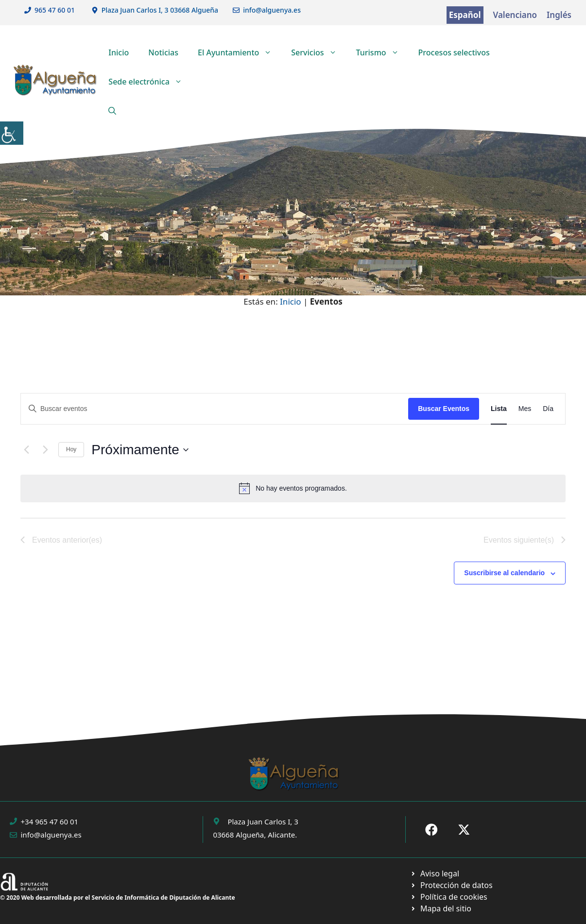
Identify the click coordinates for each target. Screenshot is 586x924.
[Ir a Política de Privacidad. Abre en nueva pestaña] (435, 873)
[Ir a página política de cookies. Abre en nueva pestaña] (451, 885)
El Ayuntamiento (240, 52)
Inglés (559, 15)
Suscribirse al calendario (504, 573)
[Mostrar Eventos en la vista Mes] (525, 409)
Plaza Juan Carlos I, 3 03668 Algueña (160, 10)
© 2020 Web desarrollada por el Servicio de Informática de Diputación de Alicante (118, 898)
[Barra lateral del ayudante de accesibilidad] (12, 133)
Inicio (119, 52)
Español (465, 15)
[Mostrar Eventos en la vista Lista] (499, 409)
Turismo (382, 52)
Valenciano (515, 15)
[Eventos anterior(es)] (26, 450)
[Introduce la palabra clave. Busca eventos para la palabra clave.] (215, 409)
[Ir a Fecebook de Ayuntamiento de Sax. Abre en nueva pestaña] (431, 830)
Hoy (71, 449)
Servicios (319, 52)
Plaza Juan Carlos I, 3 (263, 821)
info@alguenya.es (272, 10)
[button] (112, 111)
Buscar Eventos (444, 409)
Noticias (163, 52)
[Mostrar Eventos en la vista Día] (548, 409)
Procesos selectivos (454, 52)
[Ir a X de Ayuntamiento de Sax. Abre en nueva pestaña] (464, 830)
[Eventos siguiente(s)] (45, 450)
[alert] (293, 488)
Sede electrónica (150, 82)
